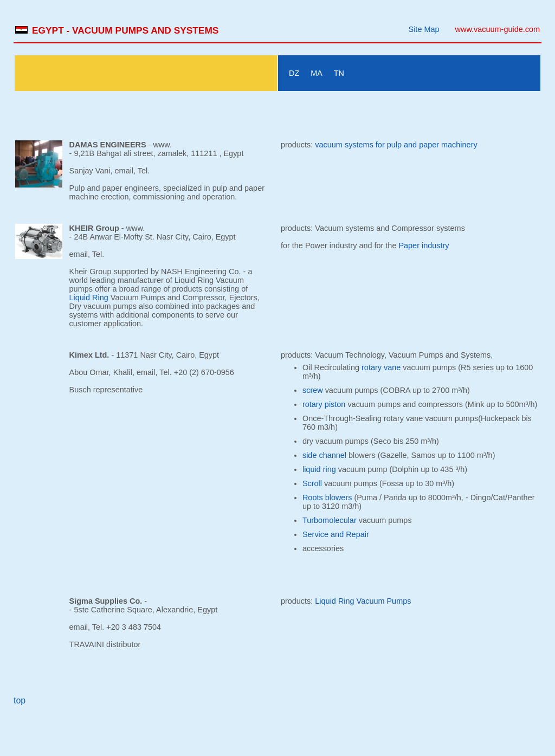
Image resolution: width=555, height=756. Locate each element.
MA (317, 73)
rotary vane (381, 367)
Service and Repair (336, 534)
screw (313, 390)
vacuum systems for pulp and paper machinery (396, 145)
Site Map (424, 29)
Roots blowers (327, 497)
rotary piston (324, 404)
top (20, 700)
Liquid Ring (89, 298)
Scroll (312, 483)
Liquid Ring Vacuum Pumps (363, 601)
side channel (324, 455)
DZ (294, 73)
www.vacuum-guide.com (498, 29)
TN (339, 73)
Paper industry (424, 245)
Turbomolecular (330, 520)
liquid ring (319, 469)
